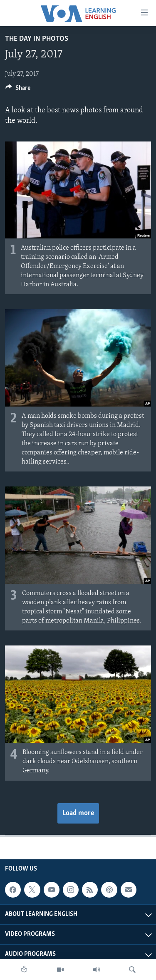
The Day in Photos (37, 39)
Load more (78, 813)
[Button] (18, 90)
